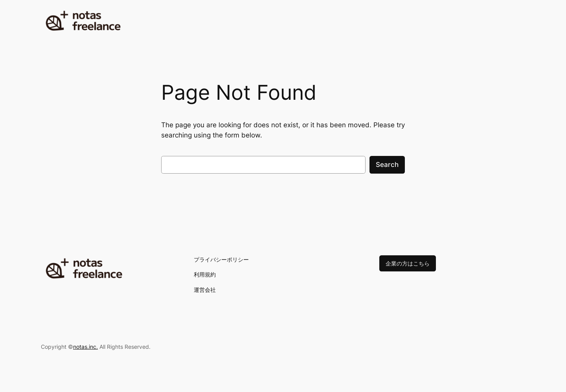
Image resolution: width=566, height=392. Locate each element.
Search (387, 165)
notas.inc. (85, 347)
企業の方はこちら (408, 263)
